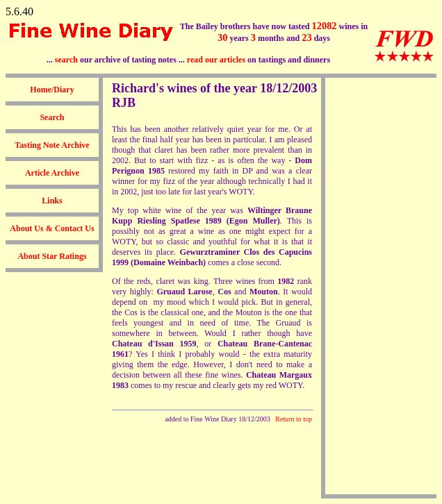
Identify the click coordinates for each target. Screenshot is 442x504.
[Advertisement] (381, 286)
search (66, 60)
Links (52, 201)
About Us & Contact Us (52, 228)
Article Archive (52, 173)
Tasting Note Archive (52, 145)
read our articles (216, 60)
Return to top (294, 419)
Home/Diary (52, 90)
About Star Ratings (52, 256)
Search (52, 117)
